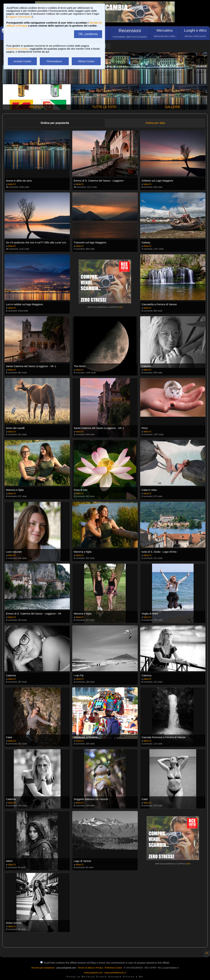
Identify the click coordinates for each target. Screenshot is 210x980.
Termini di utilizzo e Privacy (90, 968)
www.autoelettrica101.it (115, 973)
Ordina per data (155, 123)
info (120, 307)
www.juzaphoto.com (93, 973)
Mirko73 (12, 184)
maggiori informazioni (20, 17)
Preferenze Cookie (17, 49)
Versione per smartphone (43, 968)
